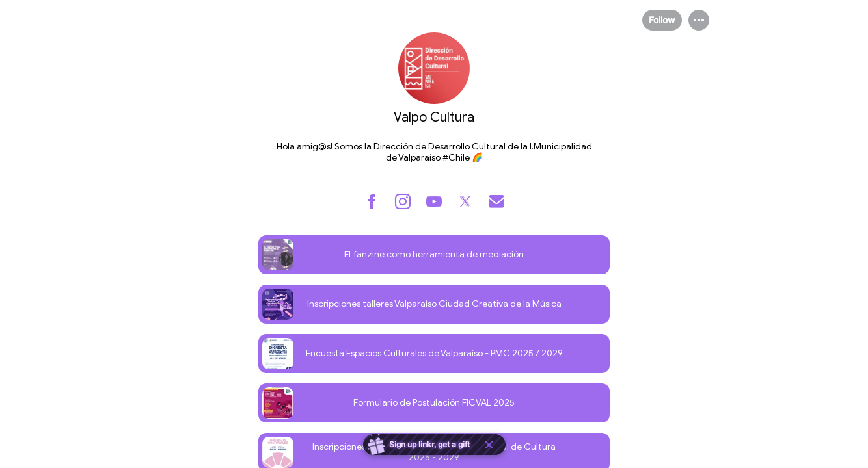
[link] (434, 255)
